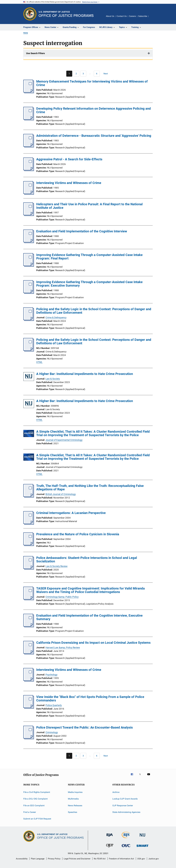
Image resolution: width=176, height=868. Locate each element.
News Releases (75, 805)
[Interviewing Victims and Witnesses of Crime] (29, 194)
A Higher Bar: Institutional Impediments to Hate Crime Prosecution (85, 374)
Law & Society (53, 379)
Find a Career (30, 812)
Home (26, 33)
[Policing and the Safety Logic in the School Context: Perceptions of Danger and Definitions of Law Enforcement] (29, 320)
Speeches (73, 812)
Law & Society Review (57, 566)
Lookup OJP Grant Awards (125, 799)
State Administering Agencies (126, 812)
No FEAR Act (100, 859)
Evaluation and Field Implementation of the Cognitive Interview (82, 231)
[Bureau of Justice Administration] (110, 837)
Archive (116, 792)
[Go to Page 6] (97, 74)
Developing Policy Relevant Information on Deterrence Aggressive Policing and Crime (94, 110)
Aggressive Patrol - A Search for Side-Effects (69, 159)
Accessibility (22, 859)
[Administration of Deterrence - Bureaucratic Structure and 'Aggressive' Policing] (29, 147)
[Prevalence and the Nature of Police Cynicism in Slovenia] (29, 545)
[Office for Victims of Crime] (126, 848)
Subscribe (143, 16)
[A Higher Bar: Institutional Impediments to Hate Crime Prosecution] (29, 377)
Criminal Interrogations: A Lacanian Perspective (71, 513)
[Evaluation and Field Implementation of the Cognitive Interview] (29, 242)
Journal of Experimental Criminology (64, 440)
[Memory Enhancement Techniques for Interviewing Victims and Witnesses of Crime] (29, 92)
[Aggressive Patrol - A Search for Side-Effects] (29, 170)
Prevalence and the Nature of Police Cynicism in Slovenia (78, 534)
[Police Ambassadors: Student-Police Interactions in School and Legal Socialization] (29, 569)
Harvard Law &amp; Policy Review (63, 647)
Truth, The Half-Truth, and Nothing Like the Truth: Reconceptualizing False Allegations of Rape (90, 488)
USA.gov (141, 859)
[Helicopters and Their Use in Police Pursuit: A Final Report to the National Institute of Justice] (29, 215)
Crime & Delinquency (56, 317)
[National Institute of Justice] (142, 837)
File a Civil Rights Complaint (37, 792)
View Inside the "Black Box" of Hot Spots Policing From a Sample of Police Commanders (90, 699)
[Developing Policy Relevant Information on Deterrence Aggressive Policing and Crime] (29, 119)
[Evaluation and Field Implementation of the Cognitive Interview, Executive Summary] (29, 626)
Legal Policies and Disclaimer (77, 859)
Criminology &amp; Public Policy (62, 597)
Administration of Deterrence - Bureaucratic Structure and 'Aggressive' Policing (94, 136)
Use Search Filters (36, 53)
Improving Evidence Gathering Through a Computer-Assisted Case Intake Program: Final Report (89, 257)
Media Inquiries (75, 792)
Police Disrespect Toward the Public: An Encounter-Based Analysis (84, 727)
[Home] (66, 14)
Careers (132, 16)
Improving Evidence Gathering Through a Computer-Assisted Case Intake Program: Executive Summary (89, 284)
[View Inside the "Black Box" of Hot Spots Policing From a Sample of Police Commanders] (29, 708)
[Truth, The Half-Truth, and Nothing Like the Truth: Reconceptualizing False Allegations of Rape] (29, 497)
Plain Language (38, 859)
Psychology (51, 675)
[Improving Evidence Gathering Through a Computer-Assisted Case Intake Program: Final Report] (29, 266)
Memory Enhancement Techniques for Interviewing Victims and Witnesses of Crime (92, 83)
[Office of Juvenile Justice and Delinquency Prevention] (110, 848)
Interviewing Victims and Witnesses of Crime (69, 183)
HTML (39, 362)
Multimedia (73, 799)
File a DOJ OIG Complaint (35, 799)
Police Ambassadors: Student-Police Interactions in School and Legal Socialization (87, 560)
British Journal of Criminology (61, 494)
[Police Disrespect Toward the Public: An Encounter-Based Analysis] (29, 738)
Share (153, 18)
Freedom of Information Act (121, 859)
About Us (110, 16)
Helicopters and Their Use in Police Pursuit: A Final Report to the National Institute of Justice (89, 206)
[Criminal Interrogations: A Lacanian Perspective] (29, 524)
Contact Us (122, 16)
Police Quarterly (54, 705)
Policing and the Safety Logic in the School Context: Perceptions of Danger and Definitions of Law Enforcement (94, 311)
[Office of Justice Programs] (30, 14)
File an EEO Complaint (34, 805)
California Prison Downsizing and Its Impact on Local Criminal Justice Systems (93, 643)
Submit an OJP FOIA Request (37, 819)
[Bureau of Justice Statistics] (126, 839)
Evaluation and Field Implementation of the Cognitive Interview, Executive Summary (89, 617)
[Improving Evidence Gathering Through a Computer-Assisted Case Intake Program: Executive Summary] (29, 293)
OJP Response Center (123, 805)
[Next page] (107, 74)
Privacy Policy (54, 859)
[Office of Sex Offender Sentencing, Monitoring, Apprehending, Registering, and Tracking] (142, 847)
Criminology (52, 732)
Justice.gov (154, 859)
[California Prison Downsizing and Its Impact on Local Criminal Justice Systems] (29, 654)
